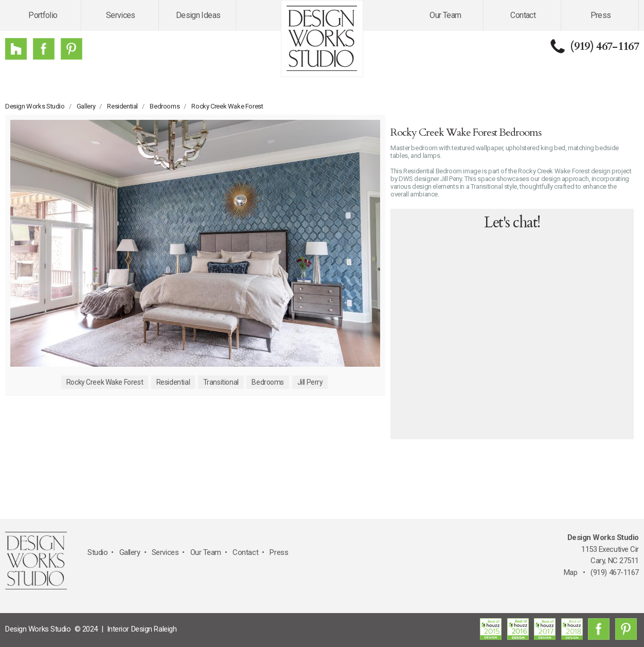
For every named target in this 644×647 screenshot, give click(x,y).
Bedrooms (165, 106)
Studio (97, 552)
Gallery (86, 106)
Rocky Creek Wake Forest (227, 106)
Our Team (445, 15)
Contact (523, 15)
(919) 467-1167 (604, 46)
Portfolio (43, 15)
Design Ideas (198, 15)
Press (601, 15)
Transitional (221, 382)
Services (121, 15)
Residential (122, 106)
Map (571, 572)
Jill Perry (310, 382)
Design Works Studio (35, 106)
